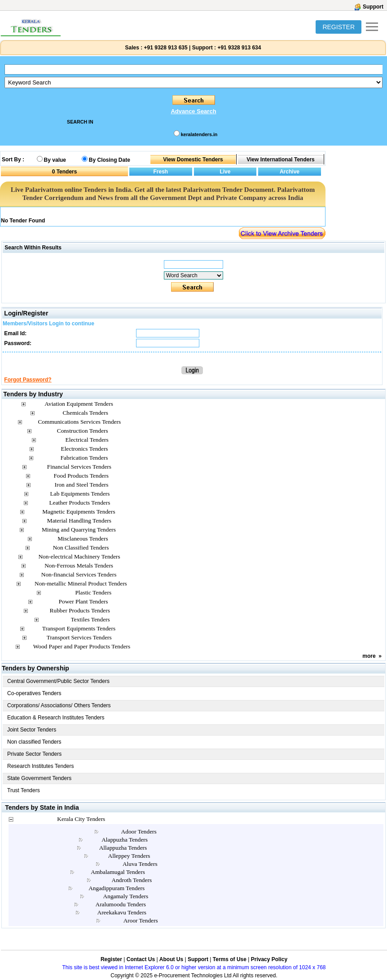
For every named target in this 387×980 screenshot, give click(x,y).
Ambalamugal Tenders (118, 872)
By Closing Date (110, 160)
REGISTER (339, 27)
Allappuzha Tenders (123, 848)
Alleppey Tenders (129, 856)
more (369, 656)
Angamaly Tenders (126, 896)
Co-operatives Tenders (34, 693)
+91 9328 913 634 (239, 48)
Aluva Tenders (140, 864)
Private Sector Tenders (34, 754)
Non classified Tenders (34, 742)
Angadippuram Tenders (117, 888)
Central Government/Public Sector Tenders (58, 681)
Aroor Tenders (141, 920)
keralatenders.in (199, 134)
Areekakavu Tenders (122, 912)
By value (55, 160)
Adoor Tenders (139, 831)
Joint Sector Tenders (32, 730)
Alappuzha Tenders (125, 840)
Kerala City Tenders (81, 819)
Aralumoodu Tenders (121, 904)
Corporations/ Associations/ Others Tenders (59, 705)
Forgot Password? (28, 380)
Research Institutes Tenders (41, 766)
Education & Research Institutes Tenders (56, 718)
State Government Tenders (39, 778)
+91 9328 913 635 (165, 48)
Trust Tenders (24, 790)
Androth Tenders (132, 880)
